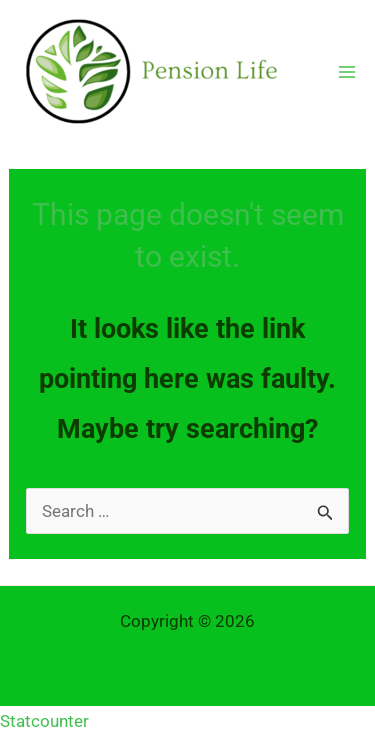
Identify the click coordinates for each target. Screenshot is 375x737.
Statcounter (44, 721)
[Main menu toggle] (347, 72)
